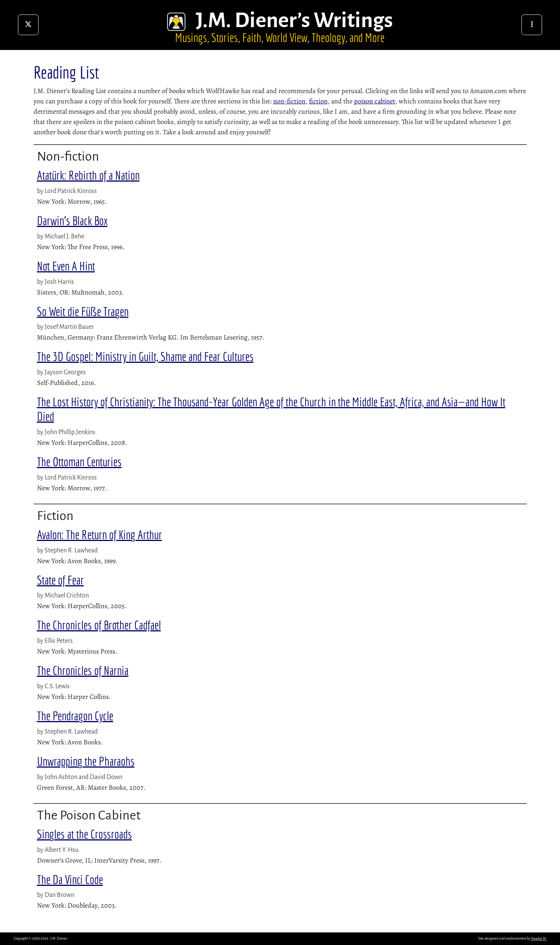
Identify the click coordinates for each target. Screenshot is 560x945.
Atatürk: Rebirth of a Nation (88, 175)
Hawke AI (539, 939)
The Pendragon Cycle (75, 716)
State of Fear (60, 580)
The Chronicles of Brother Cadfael (99, 625)
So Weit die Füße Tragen (83, 311)
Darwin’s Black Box (72, 221)
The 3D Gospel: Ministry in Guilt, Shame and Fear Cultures (145, 356)
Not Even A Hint (66, 266)
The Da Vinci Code (70, 879)
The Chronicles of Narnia (83, 670)
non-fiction (289, 101)
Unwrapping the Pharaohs (86, 761)
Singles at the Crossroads (84, 834)
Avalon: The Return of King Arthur (100, 534)
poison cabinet (375, 101)
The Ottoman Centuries (79, 462)
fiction (318, 101)
